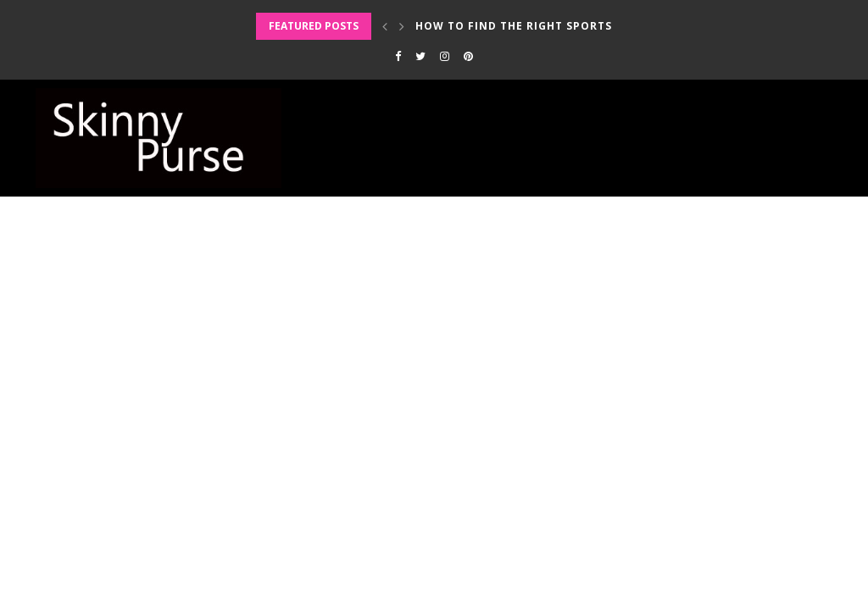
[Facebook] (398, 56)
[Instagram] (445, 56)
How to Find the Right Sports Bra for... (547, 26)
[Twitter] (420, 56)
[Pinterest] (468, 56)
